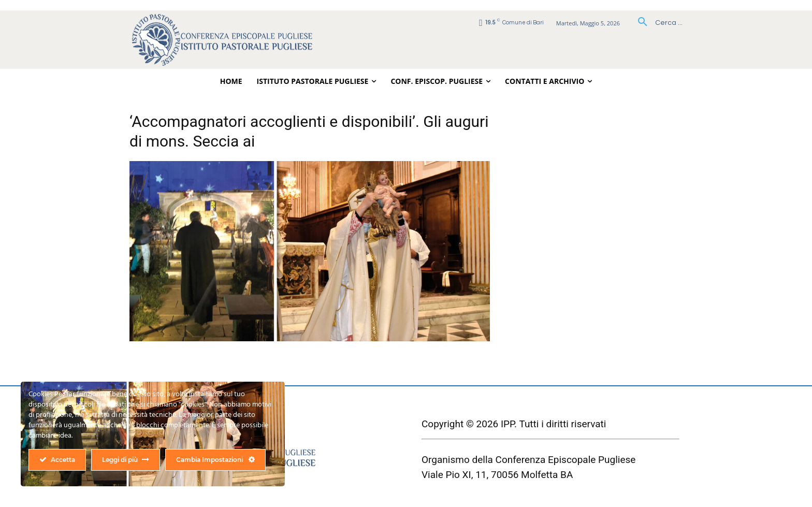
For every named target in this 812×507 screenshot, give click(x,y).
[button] (656, 23)
